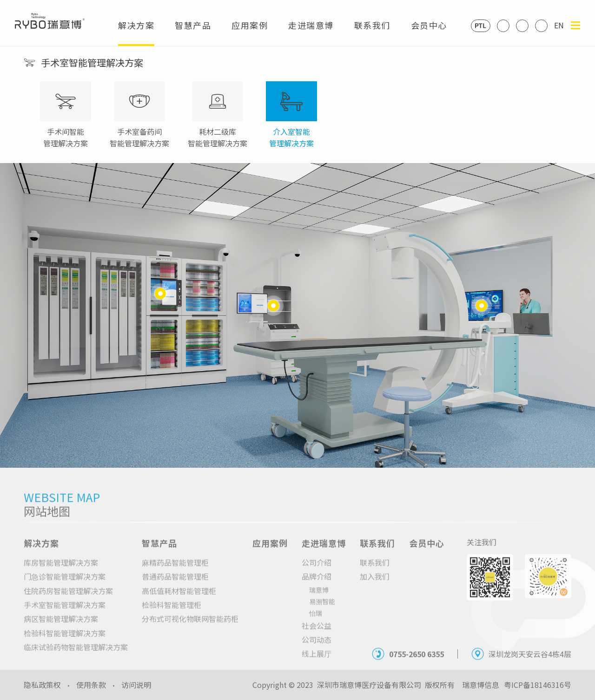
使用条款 (91, 685)
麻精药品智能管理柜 (175, 570)
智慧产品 (193, 33)
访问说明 (136, 685)
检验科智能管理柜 (172, 613)
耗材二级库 (218, 137)
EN (559, 25)
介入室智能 (291, 137)
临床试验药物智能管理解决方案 (76, 655)
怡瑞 (316, 621)
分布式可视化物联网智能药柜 (190, 627)
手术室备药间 (139, 137)
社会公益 (317, 633)
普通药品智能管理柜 (175, 584)
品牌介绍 (317, 584)
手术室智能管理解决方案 (65, 613)
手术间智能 (66, 137)
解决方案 (136, 33)
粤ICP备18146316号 (538, 685)
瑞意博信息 (481, 685)
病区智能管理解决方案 (61, 627)
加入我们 (375, 584)
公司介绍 (317, 570)
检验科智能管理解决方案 (65, 641)
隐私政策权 (42, 685)
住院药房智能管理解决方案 (68, 598)
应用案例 (250, 33)
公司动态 (317, 648)
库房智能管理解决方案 (61, 570)
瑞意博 (319, 597)
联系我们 (372, 33)
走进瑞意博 (311, 33)
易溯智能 (322, 609)
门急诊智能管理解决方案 (65, 584)
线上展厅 (317, 661)
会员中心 (429, 33)
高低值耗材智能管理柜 (179, 598)
